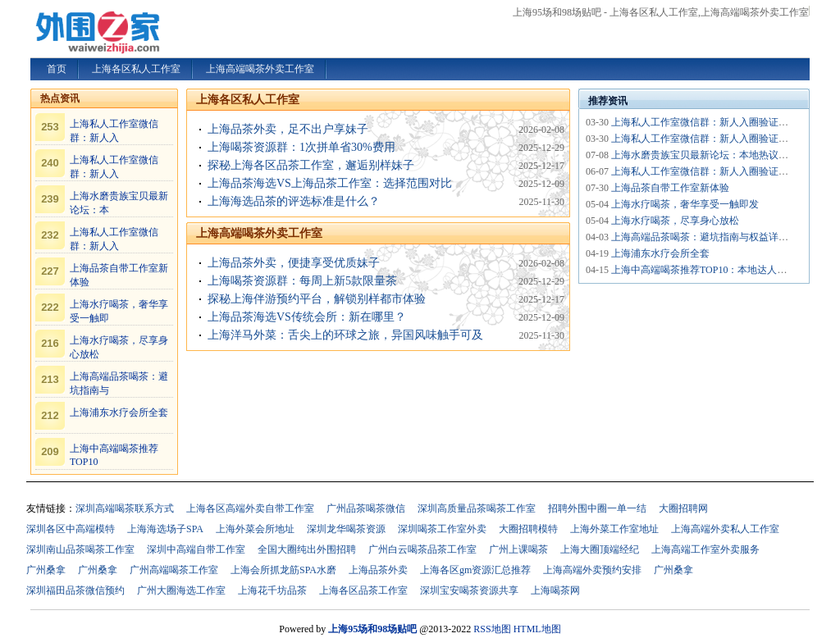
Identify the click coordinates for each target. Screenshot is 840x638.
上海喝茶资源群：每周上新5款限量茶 (302, 281)
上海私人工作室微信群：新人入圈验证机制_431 (714, 139)
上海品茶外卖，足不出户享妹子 (288, 129)
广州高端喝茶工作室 (174, 570)
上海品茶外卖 (378, 570)
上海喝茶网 (555, 590)
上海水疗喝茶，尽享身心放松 (675, 221)
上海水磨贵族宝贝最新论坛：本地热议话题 (705, 155)
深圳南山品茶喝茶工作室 (80, 549)
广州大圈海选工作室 (181, 590)
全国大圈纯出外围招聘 (307, 549)
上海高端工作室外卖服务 (705, 549)
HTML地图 (537, 629)
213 (50, 379)
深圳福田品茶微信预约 (75, 590)
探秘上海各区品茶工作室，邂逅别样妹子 (311, 165)
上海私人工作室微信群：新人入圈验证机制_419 (714, 122)
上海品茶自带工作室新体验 (670, 188)
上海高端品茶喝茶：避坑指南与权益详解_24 (707, 237)
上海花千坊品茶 (272, 590)
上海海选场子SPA (165, 529)
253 (50, 127)
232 (50, 235)
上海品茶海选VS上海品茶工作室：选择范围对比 (330, 183)
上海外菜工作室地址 (614, 529)
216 (50, 343)
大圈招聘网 (683, 508)
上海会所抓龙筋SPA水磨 (283, 570)
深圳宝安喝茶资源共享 (469, 590)
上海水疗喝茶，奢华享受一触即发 (685, 204)
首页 (57, 69)
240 (50, 163)
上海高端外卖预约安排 (592, 570)
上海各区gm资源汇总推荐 (475, 570)
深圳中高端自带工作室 (196, 549)
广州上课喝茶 (518, 549)
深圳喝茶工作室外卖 (442, 529)
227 (50, 271)
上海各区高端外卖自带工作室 (250, 508)
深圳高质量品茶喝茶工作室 (477, 508)
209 (50, 451)
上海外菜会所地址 (255, 529)
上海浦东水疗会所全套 (119, 412)
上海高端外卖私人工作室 (725, 529)
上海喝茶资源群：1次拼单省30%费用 (301, 147)
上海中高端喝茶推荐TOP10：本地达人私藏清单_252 (724, 270)
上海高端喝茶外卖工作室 (259, 233)
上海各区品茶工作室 (363, 590)
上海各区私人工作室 (248, 100)
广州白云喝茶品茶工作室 (422, 549)
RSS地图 (492, 629)
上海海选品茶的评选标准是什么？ (294, 201)
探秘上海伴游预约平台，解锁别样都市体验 (317, 299)
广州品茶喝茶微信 (366, 508)
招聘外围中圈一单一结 (597, 508)
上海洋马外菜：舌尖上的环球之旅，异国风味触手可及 (345, 335)
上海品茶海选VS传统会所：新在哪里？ (307, 317)
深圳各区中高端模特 (71, 529)
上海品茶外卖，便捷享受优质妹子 (294, 263)
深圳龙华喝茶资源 (346, 529)
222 (50, 307)
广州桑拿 (46, 570)
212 (50, 415)
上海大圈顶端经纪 (600, 549)
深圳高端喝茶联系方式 (125, 508)
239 (50, 199)
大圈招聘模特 (528, 529)
